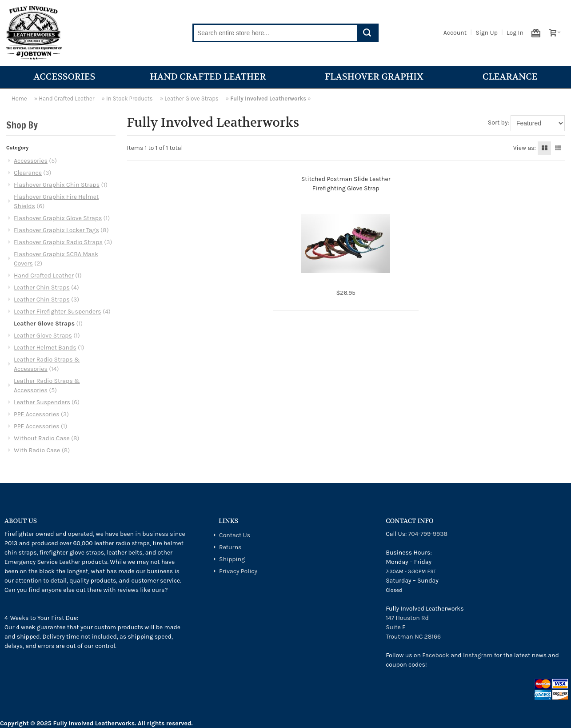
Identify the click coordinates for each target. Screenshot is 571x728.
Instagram (478, 655)
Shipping (232, 559)
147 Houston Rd (407, 618)
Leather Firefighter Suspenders (58, 312)
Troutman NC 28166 (413, 637)
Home (19, 99)
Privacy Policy (238, 571)
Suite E (396, 627)
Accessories (65, 77)
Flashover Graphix (376, 77)
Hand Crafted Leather (210, 77)
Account (455, 33)
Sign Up (487, 33)
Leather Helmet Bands (45, 348)
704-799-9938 (428, 534)
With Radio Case (37, 450)
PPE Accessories (37, 414)
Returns (230, 547)
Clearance (510, 77)
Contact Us (235, 535)
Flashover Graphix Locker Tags (56, 230)
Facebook (436, 655)
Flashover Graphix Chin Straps (57, 185)
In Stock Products (130, 99)
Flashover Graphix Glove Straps (58, 218)
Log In (515, 33)
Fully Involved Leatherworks (268, 99)
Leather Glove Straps (192, 99)
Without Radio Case (42, 438)
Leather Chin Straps (42, 288)
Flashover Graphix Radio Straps (58, 242)
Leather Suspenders (42, 402)
